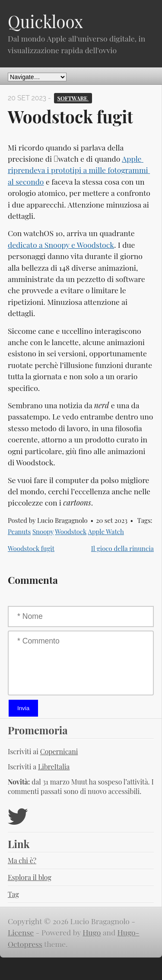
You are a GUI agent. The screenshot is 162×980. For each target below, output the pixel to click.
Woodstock (71, 532)
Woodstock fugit (31, 548)
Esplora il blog (30, 877)
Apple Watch (106, 532)
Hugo (92, 932)
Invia (23, 708)
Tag (13, 894)
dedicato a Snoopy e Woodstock (61, 245)
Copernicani (59, 751)
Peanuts (19, 532)
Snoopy (43, 532)
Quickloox (45, 21)
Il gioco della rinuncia (122, 548)
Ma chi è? (22, 860)
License (21, 932)
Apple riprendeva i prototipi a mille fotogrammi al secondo (79, 170)
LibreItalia (54, 767)
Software (73, 98)
